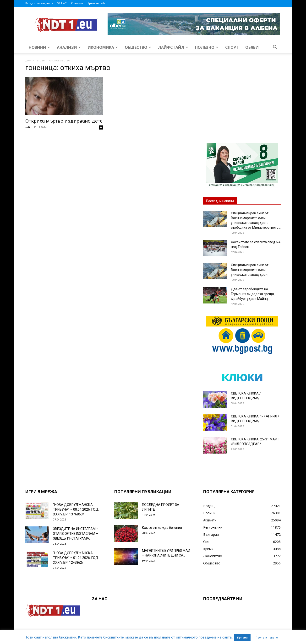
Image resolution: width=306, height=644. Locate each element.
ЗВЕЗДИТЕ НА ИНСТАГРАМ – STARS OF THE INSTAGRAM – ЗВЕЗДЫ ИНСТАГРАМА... (76, 534)
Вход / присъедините (39, 3)
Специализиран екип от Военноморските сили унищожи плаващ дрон (250, 270)
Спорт (232, 47)
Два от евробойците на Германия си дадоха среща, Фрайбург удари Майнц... (253, 294)
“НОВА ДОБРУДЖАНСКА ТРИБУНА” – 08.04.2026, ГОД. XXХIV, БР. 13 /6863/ (76, 509)
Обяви (252, 47)
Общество (138, 47)
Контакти (77, 3)
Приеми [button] (242, 638)
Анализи (69, 47)
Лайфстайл (173, 47)
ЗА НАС (62, 3)
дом (28, 60)
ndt (28, 127)
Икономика (103, 47)
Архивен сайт (96, 3)
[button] (275, 48)
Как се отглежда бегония (162, 528)
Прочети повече (267, 638)
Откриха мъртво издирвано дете (64, 121)
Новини (39, 47)
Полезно (207, 47)
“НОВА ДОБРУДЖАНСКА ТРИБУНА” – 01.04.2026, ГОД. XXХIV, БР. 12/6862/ (76, 558)
